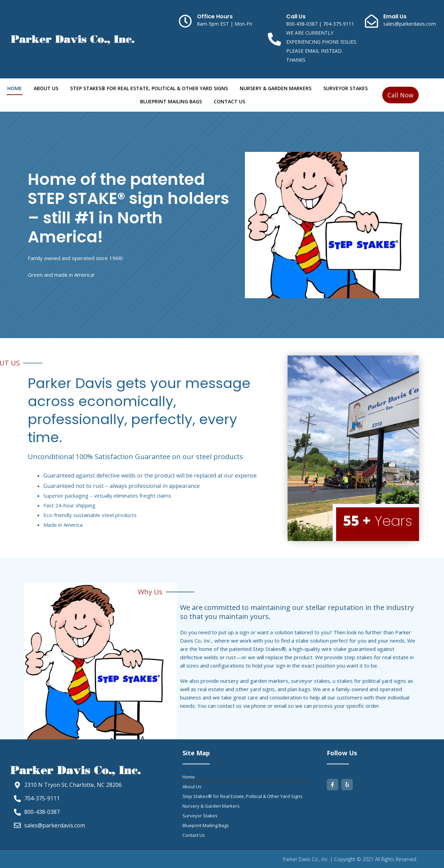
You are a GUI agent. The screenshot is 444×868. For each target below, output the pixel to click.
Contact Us (229, 101)
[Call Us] (274, 39)
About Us (46, 88)
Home (15, 88)
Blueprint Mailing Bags (171, 101)
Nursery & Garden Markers (276, 88)
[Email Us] (372, 21)
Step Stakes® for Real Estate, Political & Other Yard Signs (149, 88)
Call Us (296, 16)
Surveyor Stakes (345, 88)
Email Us (395, 16)
